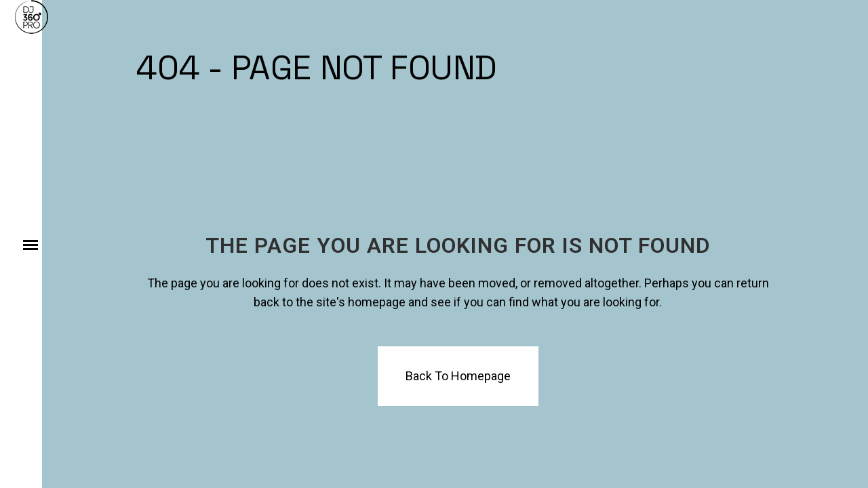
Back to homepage (458, 376)
